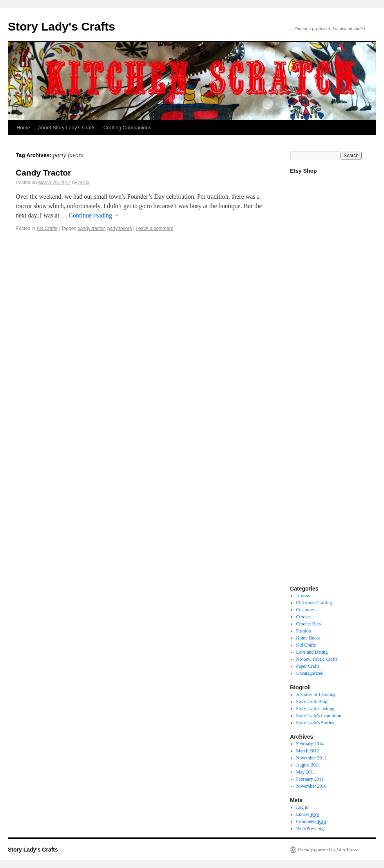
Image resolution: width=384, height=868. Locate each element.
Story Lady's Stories (315, 723)
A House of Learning (316, 694)
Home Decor (308, 638)
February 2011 (310, 779)
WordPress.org (310, 828)
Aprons (303, 596)
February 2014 (310, 744)
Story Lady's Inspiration (319, 716)
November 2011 (311, 758)
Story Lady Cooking (315, 709)
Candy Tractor (43, 173)
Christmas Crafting (314, 603)
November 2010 (312, 786)
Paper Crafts (308, 666)
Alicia (84, 183)
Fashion (304, 631)
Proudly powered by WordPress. (328, 850)
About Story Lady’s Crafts (67, 128)
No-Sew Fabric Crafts (317, 659)
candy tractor (91, 228)
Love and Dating (312, 652)
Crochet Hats (309, 624)
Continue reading (94, 215)
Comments (311, 822)
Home (23, 128)
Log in (302, 807)
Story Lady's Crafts (62, 26)
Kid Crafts (47, 228)
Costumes (305, 610)
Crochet (304, 617)
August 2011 (308, 765)
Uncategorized (310, 673)
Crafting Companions (127, 128)
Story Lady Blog (312, 701)
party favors (120, 228)
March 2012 (308, 751)
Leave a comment (154, 228)
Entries (308, 815)
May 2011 (306, 772)
